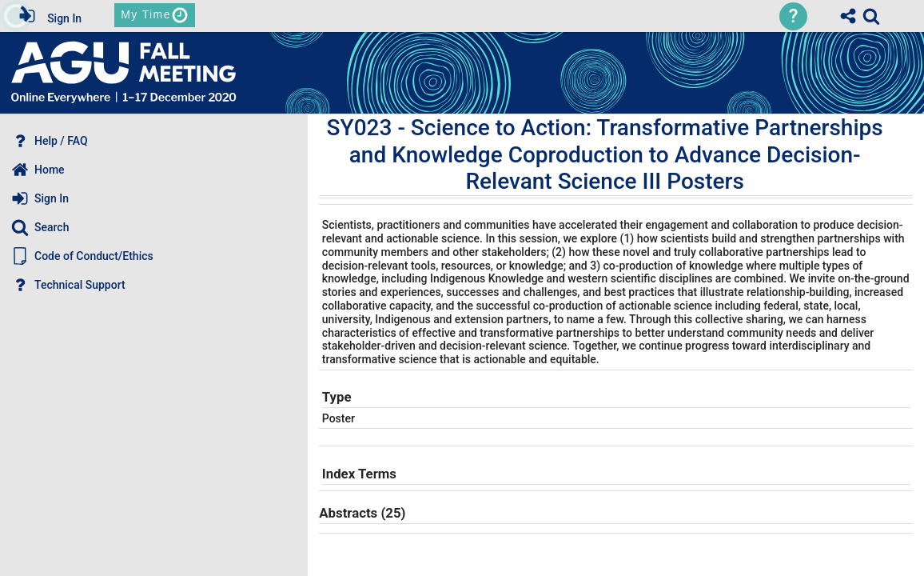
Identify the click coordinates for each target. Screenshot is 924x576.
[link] (871, 16)
